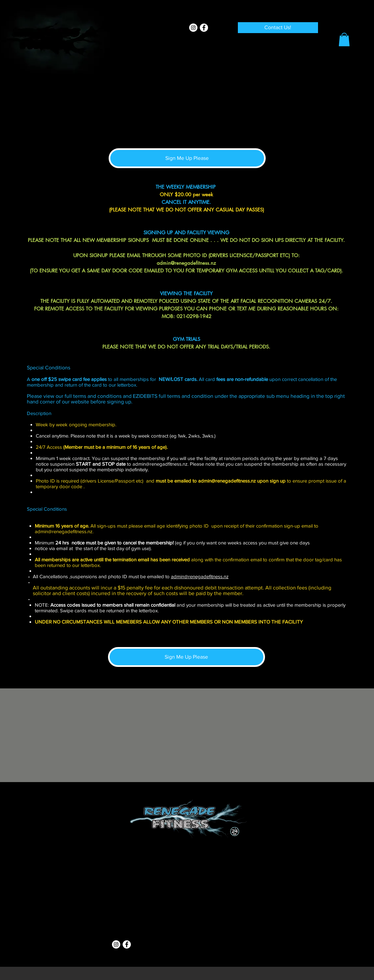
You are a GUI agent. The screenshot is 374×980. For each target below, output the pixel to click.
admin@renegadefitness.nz (186, 263)
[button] (344, 40)
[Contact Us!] (278, 28)
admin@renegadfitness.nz (160, 464)
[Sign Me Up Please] (187, 158)
